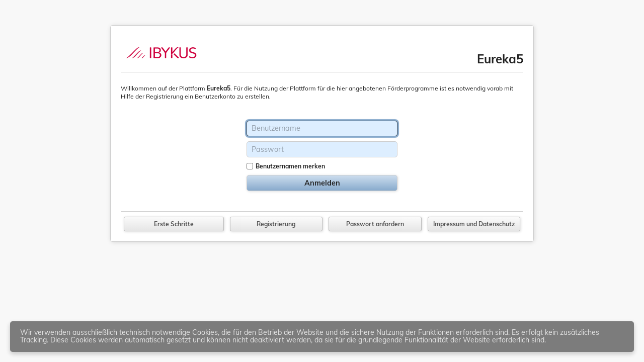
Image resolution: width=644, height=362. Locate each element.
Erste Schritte (174, 224)
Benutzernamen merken (290, 166)
